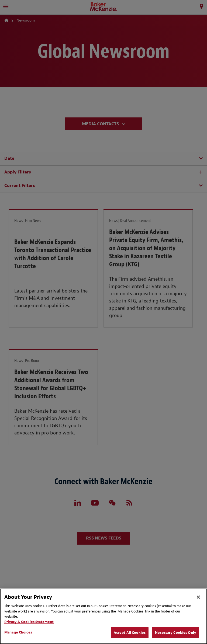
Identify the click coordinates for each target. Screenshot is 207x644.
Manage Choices (18, 632)
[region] (103, 616)
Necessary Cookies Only (176, 633)
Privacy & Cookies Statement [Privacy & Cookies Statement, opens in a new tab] (29, 622)
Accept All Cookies (130, 633)
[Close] (198, 597)
